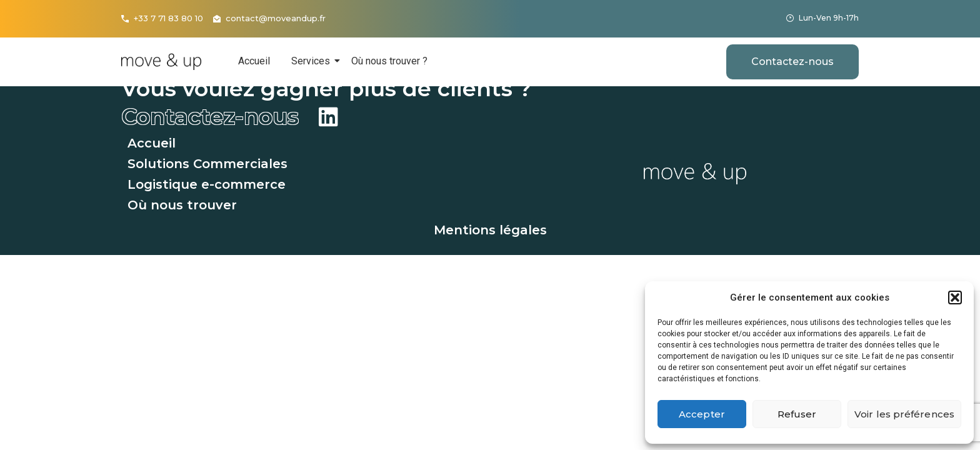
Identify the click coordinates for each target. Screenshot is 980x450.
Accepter (702, 414)
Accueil (254, 61)
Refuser (797, 414)
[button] (955, 297)
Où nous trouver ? (389, 61)
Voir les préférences (904, 414)
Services (313, 61)
